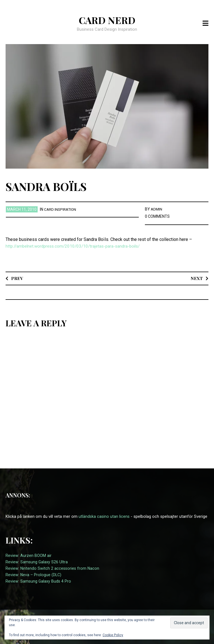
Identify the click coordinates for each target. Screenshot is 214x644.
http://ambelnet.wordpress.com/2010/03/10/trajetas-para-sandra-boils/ (76, 246)
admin (157, 209)
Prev (17, 278)
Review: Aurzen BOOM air (29, 556)
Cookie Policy (113, 635)
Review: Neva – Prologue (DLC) (34, 575)
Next (197, 278)
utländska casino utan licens (104, 516)
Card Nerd (107, 20)
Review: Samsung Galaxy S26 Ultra (37, 562)
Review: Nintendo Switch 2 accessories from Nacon (53, 568)
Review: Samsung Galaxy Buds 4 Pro (39, 581)
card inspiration (61, 209)
